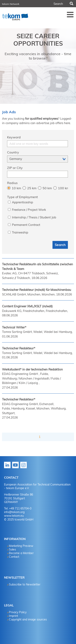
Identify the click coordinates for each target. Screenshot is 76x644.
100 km (63, 188)
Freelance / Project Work (29, 210)
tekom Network (11, 4)
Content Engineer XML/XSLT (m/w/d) (27, 306)
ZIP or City (15, 168)
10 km (16, 188)
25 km (32, 188)
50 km (47, 188)
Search (71, 4)
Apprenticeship (22, 202)
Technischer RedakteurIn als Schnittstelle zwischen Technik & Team (37, 266)
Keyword (14, 137)
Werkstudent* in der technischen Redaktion (32, 369)
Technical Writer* (14, 327)
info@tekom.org (14, 512)
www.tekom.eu (14, 516)
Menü (70, 14)
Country (13, 152)
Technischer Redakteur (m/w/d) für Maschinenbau (37, 290)
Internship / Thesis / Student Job (34, 217)
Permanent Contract (26, 225)
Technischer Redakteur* (19, 348)
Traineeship (20, 232)
